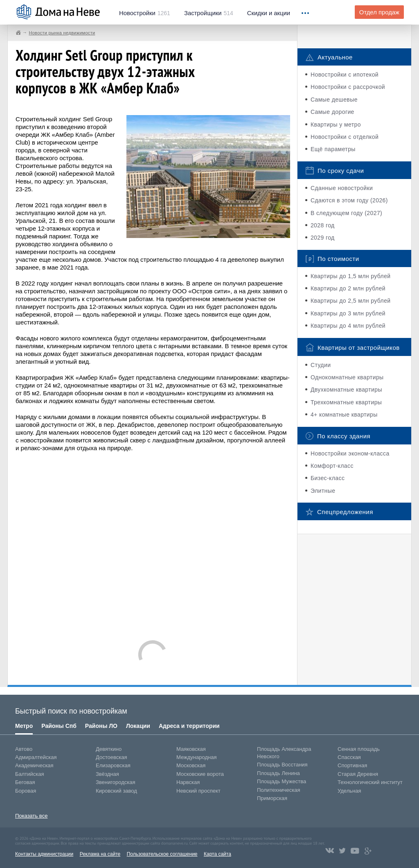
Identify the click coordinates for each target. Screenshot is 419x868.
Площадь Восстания (282, 765)
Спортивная (352, 765)
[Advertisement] (153, 542)
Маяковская (191, 749)
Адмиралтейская (36, 757)
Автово (24, 749)
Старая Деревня (358, 774)
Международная (196, 757)
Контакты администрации (44, 854)
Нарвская (188, 782)
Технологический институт (370, 782)
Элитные (323, 491)
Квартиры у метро (336, 125)
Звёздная (107, 774)
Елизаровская (113, 765)
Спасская (349, 757)
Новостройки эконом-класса (350, 453)
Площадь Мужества (282, 781)
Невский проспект (198, 791)
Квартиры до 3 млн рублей (348, 313)
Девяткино (109, 749)
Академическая (34, 765)
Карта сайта (217, 854)
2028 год (323, 225)
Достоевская (111, 757)
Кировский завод (116, 791)
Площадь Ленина (278, 773)
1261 (145, 13)
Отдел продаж (379, 12)
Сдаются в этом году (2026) (349, 200)
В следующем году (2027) (346, 213)
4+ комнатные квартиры (344, 415)
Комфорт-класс (332, 466)
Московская (191, 765)
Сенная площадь (359, 749)
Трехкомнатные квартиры (346, 402)
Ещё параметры (333, 149)
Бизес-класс (328, 478)
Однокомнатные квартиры (347, 377)
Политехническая (279, 790)
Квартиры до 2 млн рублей (348, 288)
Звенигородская (115, 782)
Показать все (31, 816)
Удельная (349, 791)
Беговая (25, 782)
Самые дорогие (332, 112)
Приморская (272, 798)
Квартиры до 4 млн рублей (348, 326)
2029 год (323, 238)
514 (209, 13)
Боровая (26, 791)
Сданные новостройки (342, 188)
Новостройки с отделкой (345, 137)
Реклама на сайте (100, 854)
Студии (321, 365)
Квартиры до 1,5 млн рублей (351, 276)
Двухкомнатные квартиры (346, 390)
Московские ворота (200, 774)
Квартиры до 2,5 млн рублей (351, 301)
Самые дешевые (334, 100)
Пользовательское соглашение (162, 854)
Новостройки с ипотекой (345, 75)
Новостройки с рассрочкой (348, 87)
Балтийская (30, 774)
